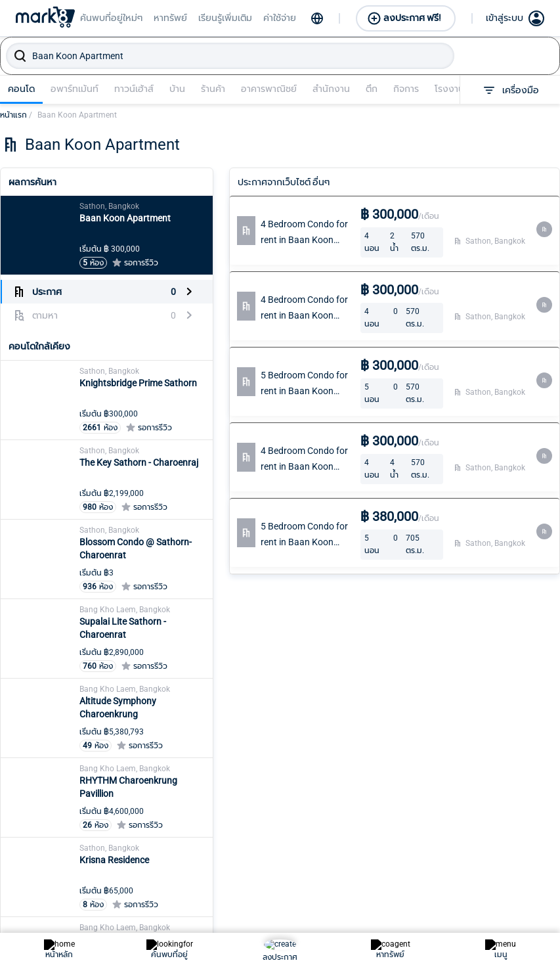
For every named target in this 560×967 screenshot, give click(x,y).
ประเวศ (320, 941)
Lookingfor (311, 680)
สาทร (523, 878)
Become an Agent (311, 646)
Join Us (439, 664)
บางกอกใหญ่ (229, 878)
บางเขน (218, 941)
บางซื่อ (320, 794)
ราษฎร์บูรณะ (434, 920)
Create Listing (384, 638)
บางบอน (323, 836)
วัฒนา (525, 794)
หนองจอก (533, 941)
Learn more (23, 657)
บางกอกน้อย (229, 857)
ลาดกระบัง (430, 941)
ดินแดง (115, 941)
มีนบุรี (421, 857)
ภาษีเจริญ (428, 836)
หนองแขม (533, 920)
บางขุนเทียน (227, 920)
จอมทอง (118, 899)
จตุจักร (114, 878)
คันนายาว (119, 857)
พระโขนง (427, 794)
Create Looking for (387, 672)
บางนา (319, 815)
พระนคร (425, 815)
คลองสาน (120, 815)
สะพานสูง (532, 836)
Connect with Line (315, 714)
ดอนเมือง (119, 920)
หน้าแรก (16, 115)
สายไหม (528, 899)
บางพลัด (324, 857)
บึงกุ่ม (318, 899)
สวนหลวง (533, 815)
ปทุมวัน (321, 920)
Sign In (438, 638)
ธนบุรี (214, 836)
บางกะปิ (219, 899)
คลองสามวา (125, 836)
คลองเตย (119, 794)
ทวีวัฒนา (222, 794)
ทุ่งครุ (215, 815)
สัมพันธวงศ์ (536, 857)
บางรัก (320, 878)
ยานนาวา (427, 878)
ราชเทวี (423, 899)
